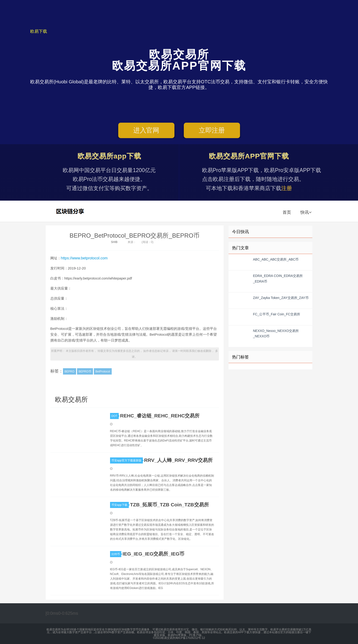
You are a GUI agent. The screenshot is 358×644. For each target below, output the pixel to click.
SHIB (114, 242)
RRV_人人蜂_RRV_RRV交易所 (179, 460)
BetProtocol (103, 372)
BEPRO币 (85, 372)
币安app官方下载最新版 (127, 460)
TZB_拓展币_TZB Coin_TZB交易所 (170, 505)
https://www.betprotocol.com (84, 258)
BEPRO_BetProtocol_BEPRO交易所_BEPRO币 (135, 236)
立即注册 (212, 130)
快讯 (306, 212)
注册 (287, 188)
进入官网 (146, 130)
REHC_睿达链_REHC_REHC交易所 (160, 416)
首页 (287, 212)
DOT (115, 416)
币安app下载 (120, 505)
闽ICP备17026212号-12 (190, 638)
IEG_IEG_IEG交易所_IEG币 (154, 554)
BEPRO (70, 372)
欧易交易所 (71, 211)
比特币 (116, 554)
